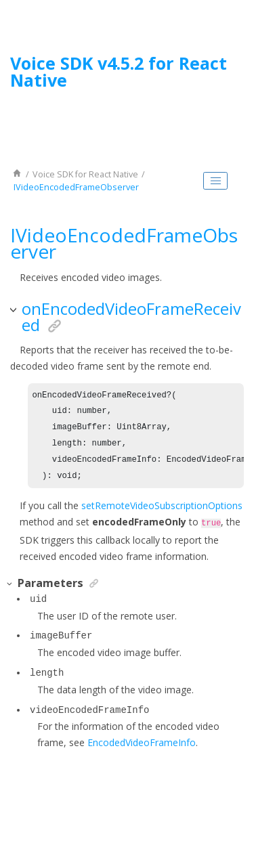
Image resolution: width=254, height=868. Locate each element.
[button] (15, 310)
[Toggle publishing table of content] (215, 181)
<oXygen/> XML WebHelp (158, 823)
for (85, 174)
